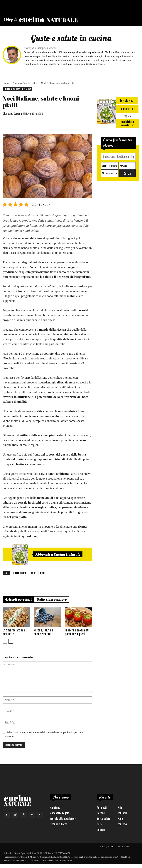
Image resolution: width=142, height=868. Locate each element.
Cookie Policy (123, 847)
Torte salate (104, 819)
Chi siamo (55, 808)
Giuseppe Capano (12, 114)
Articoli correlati (18, 599)
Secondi (101, 813)
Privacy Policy (107, 847)
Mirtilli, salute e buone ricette (43, 632)
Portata (123, 166)
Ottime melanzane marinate (14, 632)
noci (43, 573)
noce (33, 573)
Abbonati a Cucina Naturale (58, 554)
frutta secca (19, 573)
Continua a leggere (96, 64)
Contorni (122, 813)
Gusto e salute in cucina (25, 83)
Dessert (101, 830)
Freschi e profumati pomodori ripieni (77, 632)
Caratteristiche (110, 166)
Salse (100, 824)
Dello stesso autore (52, 599)
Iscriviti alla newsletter (63, 819)
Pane (120, 819)
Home (6, 83)
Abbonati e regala (60, 813)
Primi (120, 808)
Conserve (122, 824)
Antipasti (102, 808)
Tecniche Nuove (59, 824)
